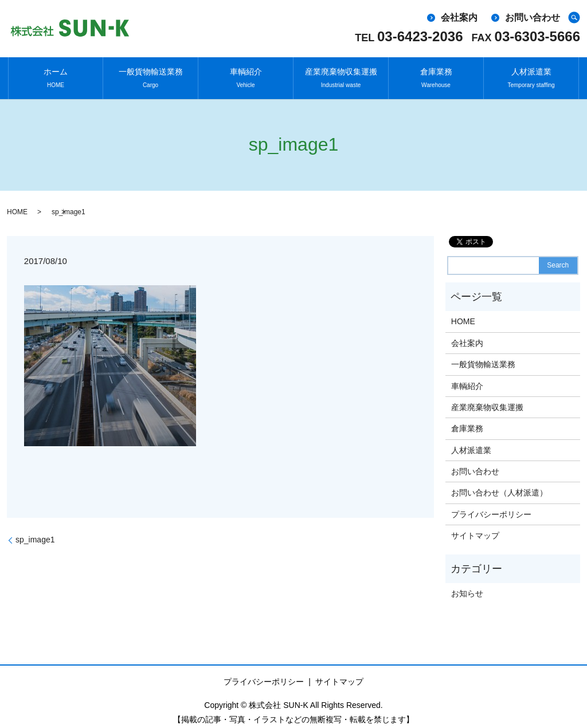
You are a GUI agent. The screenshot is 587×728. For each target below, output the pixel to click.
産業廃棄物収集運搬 (341, 74)
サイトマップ (475, 528)
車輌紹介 (246, 74)
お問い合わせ (533, 17)
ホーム (56, 74)
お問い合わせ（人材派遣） (499, 486)
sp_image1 (35, 533)
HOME (17, 204)
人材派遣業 (531, 74)
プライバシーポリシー (491, 507)
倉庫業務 (436, 74)
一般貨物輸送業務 (151, 74)
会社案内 (459, 17)
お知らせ (467, 586)
